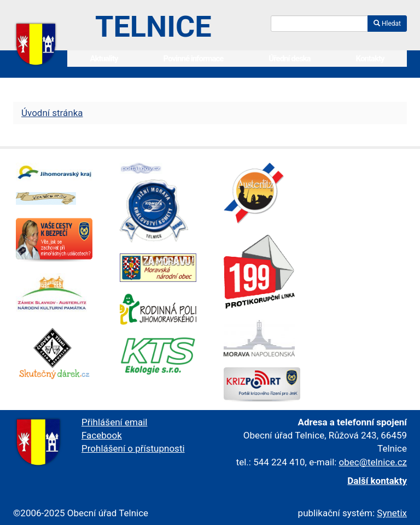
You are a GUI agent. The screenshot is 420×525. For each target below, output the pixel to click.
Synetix (392, 513)
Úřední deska (289, 59)
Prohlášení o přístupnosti (133, 448)
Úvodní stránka (52, 113)
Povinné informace (194, 59)
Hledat (387, 24)
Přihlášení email (114, 422)
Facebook (102, 435)
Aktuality (104, 59)
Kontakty (370, 59)
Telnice (153, 27)
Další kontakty (377, 481)
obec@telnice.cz (373, 462)
